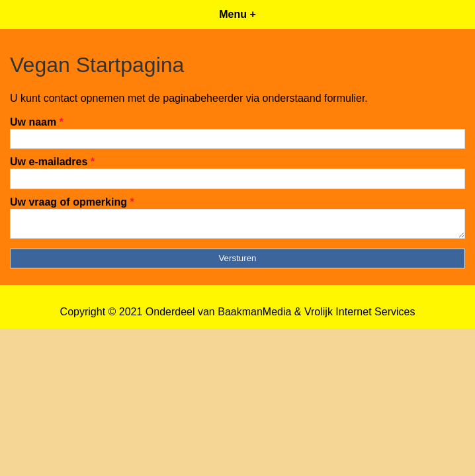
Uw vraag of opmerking (72, 202)
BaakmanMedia (254, 316)
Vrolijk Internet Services (360, 316)
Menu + (237, 14)
